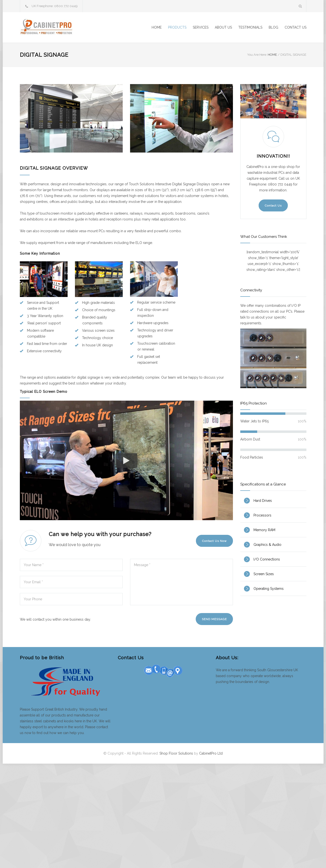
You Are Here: (257, 55)
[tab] (273, 501)
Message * (181, 582)
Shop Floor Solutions (176, 753)
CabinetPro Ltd (211, 753)
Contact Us (273, 206)
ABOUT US (223, 27)
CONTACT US (296, 27)
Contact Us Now (214, 541)
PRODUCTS (177, 27)
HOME (157, 27)
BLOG (273, 27)
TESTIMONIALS (250, 27)
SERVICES (201, 27)
